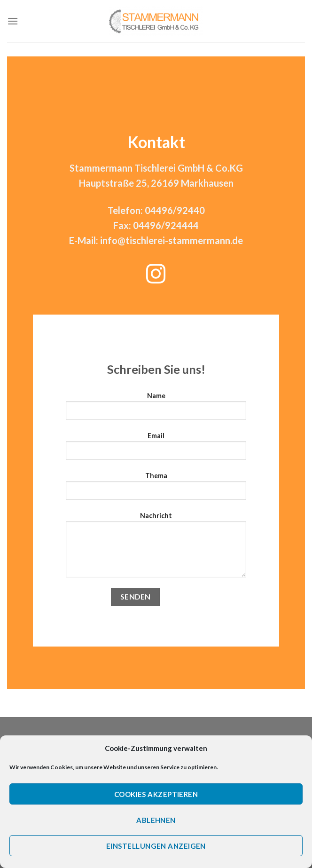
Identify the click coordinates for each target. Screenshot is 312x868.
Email (156, 450)
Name (156, 410)
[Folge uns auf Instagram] (156, 276)
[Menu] (13, 21)
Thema (156, 489)
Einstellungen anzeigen (156, 846)
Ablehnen (156, 820)
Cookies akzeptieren (156, 794)
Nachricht (156, 548)
